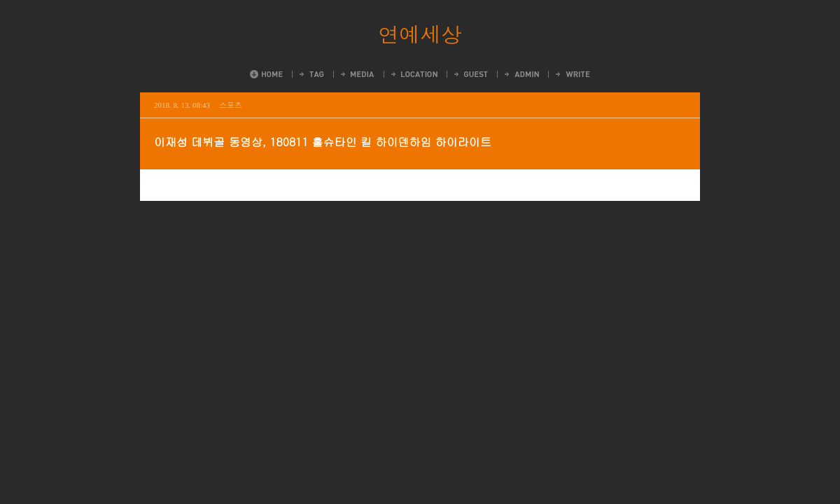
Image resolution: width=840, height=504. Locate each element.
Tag (311, 74)
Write (572, 74)
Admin (521, 74)
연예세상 (420, 34)
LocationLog (413, 74)
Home (266, 74)
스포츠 (231, 105)
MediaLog (357, 74)
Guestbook (470, 74)
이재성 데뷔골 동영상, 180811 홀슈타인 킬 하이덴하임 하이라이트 (323, 142)
